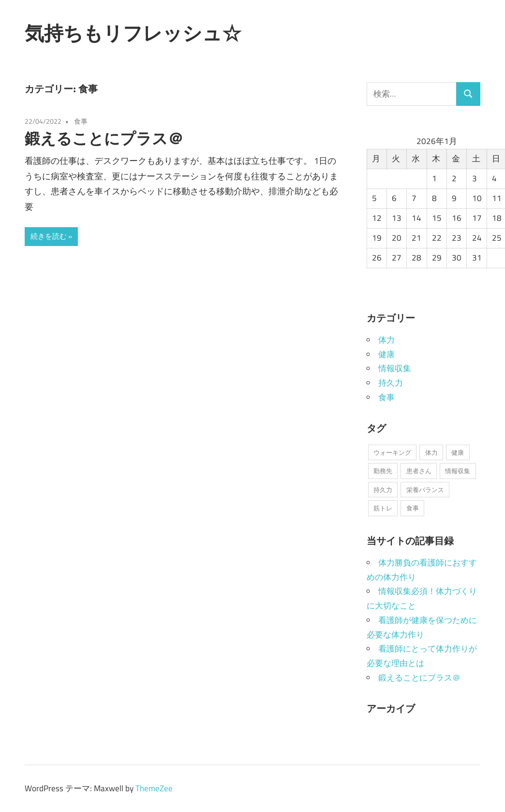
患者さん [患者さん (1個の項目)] (419, 471)
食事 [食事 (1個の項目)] (413, 508)
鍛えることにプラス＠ (104, 138)
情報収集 (395, 368)
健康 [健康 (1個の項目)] (458, 452)
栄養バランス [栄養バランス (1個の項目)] (425, 490)
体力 (386, 340)
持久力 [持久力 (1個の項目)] (383, 490)
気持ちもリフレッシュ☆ (133, 33)
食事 (81, 121)
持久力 (391, 383)
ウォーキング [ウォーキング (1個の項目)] (392, 452)
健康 (386, 354)
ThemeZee (154, 788)
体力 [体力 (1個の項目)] (431, 452)
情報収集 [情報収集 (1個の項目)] (458, 471)
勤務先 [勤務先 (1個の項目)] (383, 471)
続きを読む (49, 236)
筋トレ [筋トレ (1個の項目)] (383, 508)
